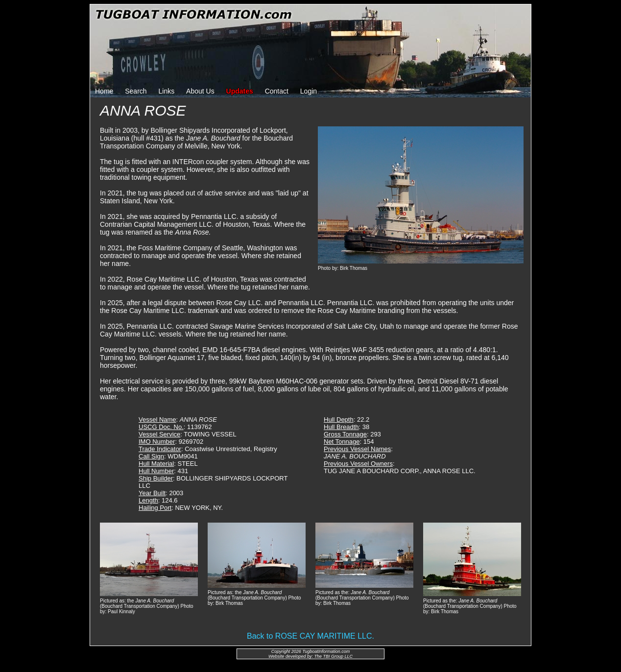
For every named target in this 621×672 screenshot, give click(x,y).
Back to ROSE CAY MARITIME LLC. (310, 636)
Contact (277, 91)
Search (136, 91)
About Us (200, 91)
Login (309, 91)
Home (104, 91)
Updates (240, 91)
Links (167, 91)
